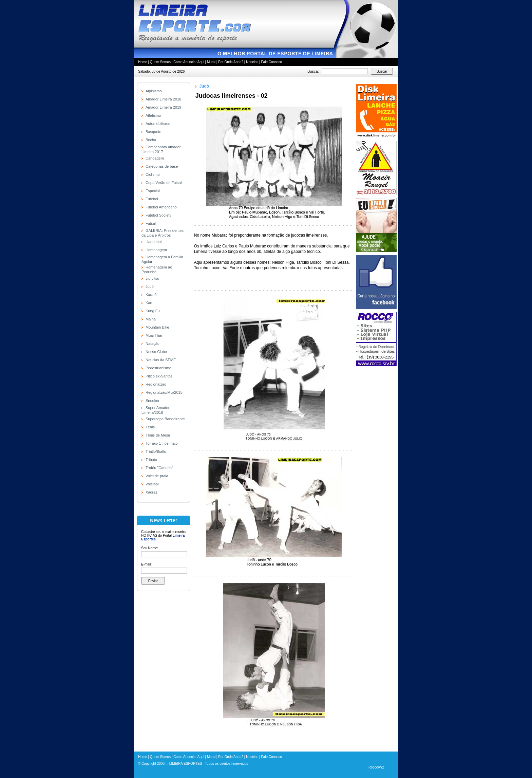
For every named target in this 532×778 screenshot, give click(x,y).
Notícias (252, 62)
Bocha (151, 140)
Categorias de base (162, 166)
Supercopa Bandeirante (165, 419)
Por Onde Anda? (231, 62)
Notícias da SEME (161, 360)
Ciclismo (153, 174)
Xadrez (151, 492)
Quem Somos (160, 62)
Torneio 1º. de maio (162, 443)
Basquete (153, 132)
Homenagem (156, 250)
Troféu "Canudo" (159, 468)
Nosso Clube (156, 352)
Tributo (151, 460)
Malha (151, 319)
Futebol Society (158, 215)
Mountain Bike (157, 327)
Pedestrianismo (158, 368)
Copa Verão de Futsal (164, 183)
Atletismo (153, 115)
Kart (149, 303)
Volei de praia (157, 476)
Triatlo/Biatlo (156, 451)
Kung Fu (153, 311)
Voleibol (152, 484)
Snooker (153, 401)
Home (143, 62)
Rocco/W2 (376, 767)
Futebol (152, 199)
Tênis (150, 427)
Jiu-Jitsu (152, 278)
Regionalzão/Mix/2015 (164, 392)
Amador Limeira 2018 (163, 99)
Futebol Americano (161, 207)
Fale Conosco (271, 62)
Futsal (151, 223)
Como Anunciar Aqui (189, 62)
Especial (153, 191)
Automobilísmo (158, 124)
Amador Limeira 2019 (163, 107)
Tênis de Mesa (158, 435)
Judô (150, 286)
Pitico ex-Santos (159, 376)
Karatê (151, 295)
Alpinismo (154, 91)
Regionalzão (156, 384)
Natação (153, 344)
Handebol (154, 242)
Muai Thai (154, 335)
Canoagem (155, 158)
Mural (211, 62)
